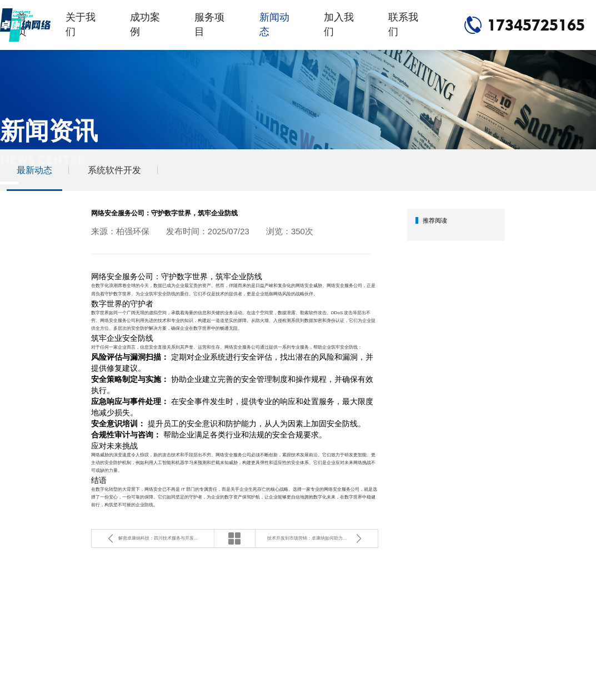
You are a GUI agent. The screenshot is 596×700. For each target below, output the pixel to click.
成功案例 (145, 24)
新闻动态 (274, 24)
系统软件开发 (114, 170)
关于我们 (81, 24)
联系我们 (403, 24)
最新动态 (34, 170)
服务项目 (209, 24)
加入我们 (339, 24)
